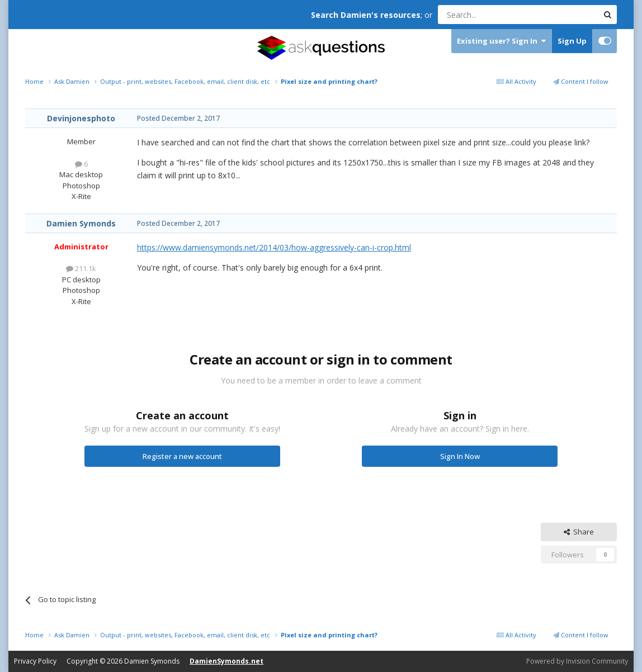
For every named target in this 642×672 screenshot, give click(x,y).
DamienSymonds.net (226, 661)
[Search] (491, 15)
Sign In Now (460, 456)
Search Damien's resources (366, 15)
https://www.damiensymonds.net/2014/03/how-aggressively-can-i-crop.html (274, 247)
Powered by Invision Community (577, 661)
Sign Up (572, 41)
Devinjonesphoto (81, 118)
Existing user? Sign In (501, 41)
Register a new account (182, 456)
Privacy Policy (35, 661)
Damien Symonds (81, 223)
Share (579, 532)
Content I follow (581, 81)
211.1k (81, 268)
